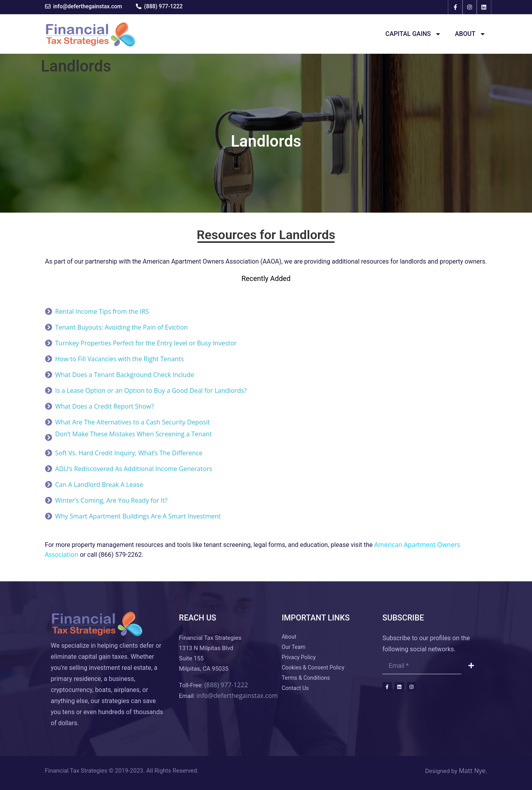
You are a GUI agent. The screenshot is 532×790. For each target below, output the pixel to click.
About (470, 34)
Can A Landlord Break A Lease (99, 485)
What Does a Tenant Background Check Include (125, 375)
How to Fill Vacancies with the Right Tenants (120, 359)
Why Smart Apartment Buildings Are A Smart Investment (138, 516)
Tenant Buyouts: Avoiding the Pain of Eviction (122, 327)
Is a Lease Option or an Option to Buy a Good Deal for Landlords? (151, 390)
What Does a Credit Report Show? (105, 406)
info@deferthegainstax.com (237, 696)
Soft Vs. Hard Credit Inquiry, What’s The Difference (129, 453)
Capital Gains (413, 34)
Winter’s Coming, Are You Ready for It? (112, 500)
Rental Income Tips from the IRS (102, 311)
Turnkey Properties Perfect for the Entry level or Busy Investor (146, 343)
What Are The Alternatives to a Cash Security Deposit (133, 422)
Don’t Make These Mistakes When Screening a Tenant (134, 434)
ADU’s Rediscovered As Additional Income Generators (134, 469)
